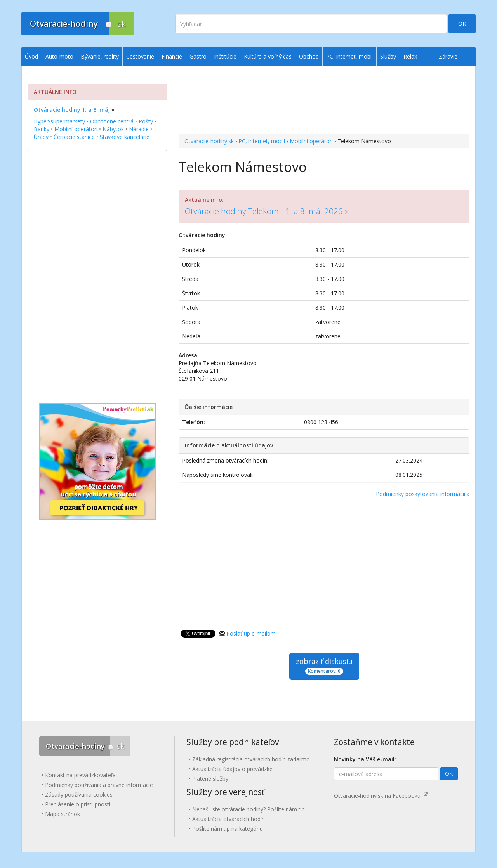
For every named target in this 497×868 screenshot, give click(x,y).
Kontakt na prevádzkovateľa (80, 775)
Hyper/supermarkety (59, 121)
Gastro (198, 56)
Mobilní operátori (311, 141)
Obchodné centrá (112, 121)
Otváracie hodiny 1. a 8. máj (72, 110)
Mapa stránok (63, 814)
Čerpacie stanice (74, 137)
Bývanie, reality (100, 56)
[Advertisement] (324, 101)
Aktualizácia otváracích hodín (229, 819)
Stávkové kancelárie (125, 137)
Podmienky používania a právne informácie (99, 785)
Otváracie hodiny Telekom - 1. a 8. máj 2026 (264, 211)
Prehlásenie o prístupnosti (78, 804)
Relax (410, 56)
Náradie (139, 129)
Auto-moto (59, 56)
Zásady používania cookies (79, 794)
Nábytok (113, 129)
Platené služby (210, 779)
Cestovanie (140, 56)
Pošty (146, 121)
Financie (172, 56)
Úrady (41, 137)
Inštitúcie (225, 56)
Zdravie (448, 56)
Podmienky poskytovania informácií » (423, 494)
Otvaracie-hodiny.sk (209, 141)
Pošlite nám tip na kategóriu (228, 829)
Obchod (309, 56)
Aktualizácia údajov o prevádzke (232, 769)
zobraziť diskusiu (324, 666)
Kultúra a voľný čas (268, 56)
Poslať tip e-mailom (251, 633)
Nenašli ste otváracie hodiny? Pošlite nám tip (248, 809)
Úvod (31, 56)
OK (462, 23)
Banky (42, 129)
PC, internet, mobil (262, 141)
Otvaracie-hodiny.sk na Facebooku (381, 796)
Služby (388, 56)
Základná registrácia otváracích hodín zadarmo (251, 759)
